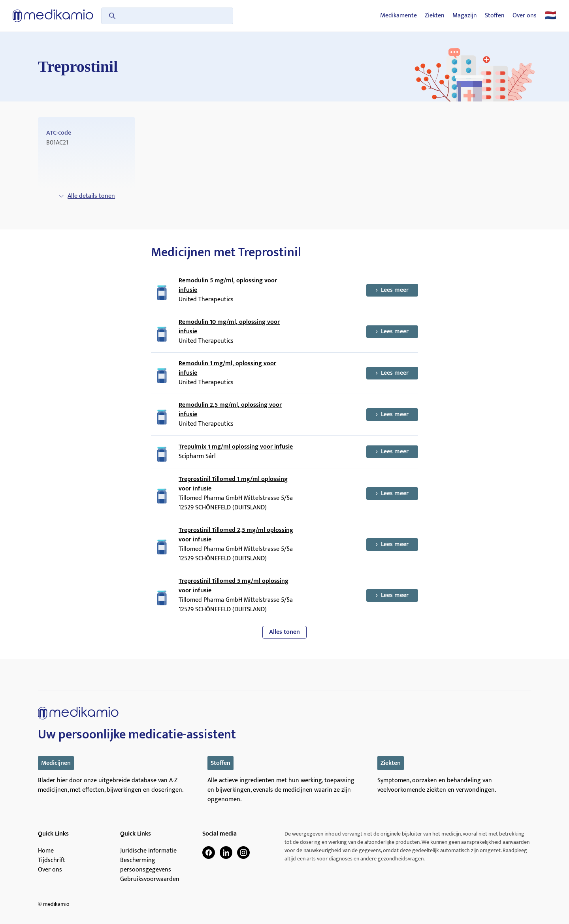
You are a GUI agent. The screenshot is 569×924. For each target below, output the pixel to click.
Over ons (525, 16)
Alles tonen (284, 632)
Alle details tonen (87, 196)
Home (46, 851)
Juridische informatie (148, 851)
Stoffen (495, 16)
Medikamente (398, 16)
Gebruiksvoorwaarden (150, 879)
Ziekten (435, 16)
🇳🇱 (550, 16)
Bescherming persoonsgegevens (146, 865)
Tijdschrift (52, 860)
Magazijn (465, 16)
